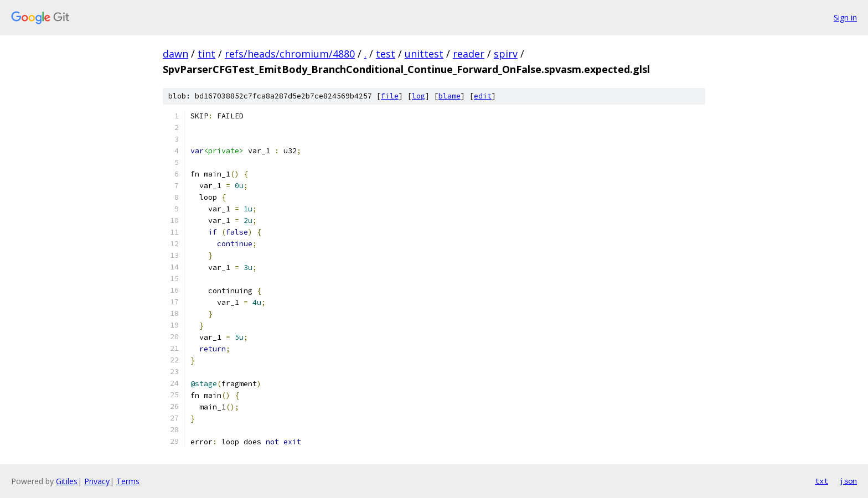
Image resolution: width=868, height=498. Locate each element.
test (386, 54)
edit (483, 96)
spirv (506, 54)
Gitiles (67, 481)
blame (449, 96)
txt (821, 481)
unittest (424, 54)
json (848, 481)
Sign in (845, 17)
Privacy (97, 481)
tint (206, 54)
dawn (175, 54)
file (390, 96)
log (418, 96)
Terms (128, 481)
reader (469, 54)
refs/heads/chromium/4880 (290, 54)
